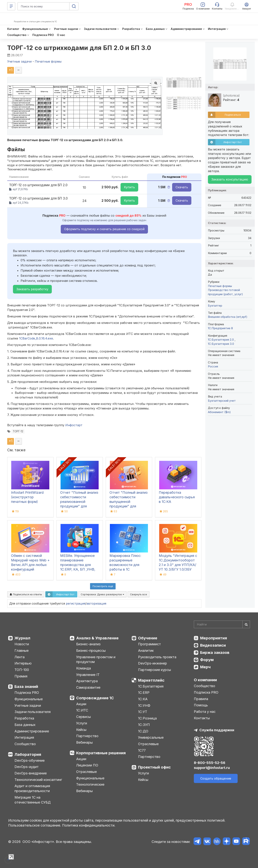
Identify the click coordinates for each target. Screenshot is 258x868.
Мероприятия (214, 638)
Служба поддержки (217, 730)
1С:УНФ (144, 705)
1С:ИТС (82, 710)
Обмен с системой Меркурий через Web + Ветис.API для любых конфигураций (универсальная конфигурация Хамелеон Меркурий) (30, 569)
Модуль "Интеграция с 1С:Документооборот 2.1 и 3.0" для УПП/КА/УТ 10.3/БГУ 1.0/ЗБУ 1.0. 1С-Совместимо (178, 565)
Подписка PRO (27, 693)
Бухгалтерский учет (222, 401)
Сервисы (83, 717)
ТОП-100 (22, 670)
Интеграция (24, 737)
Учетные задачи (28, 705)
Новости (22, 644)
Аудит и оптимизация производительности (32, 788)
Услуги (82, 723)
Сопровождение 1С (95, 698)
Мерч (205, 667)
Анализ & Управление (97, 638)
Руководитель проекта (157, 657)
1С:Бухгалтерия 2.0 (221, 340)
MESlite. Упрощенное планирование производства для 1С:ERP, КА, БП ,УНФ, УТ (78, 565)
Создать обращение (216, 778)
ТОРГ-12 (18, 431)
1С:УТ (143, 712)
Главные (22, 651)
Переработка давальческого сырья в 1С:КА (177, 497)
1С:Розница (147, 718)
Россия (213, 366)
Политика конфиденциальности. (89, 825)
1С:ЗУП (144, 725)
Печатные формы (220, 286)
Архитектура (87, 681)
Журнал (22, 638)
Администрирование (32, 731)
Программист (149, 644)
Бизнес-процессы (91, 651)
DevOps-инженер (153, 663)
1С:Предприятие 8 (220, 328)
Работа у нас (205, 712)
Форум (207, 660)
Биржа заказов (215, 653)
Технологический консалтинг (38, 780)
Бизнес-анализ (88, 644)
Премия (21, 676)
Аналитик (146, 651)
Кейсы (81, 730)
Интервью (23, 663)
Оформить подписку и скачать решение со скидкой (104, 229)
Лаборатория (28, 754)
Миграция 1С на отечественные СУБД (33, 800)
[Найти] (246, 624)
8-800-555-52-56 (210, 763)
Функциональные (29, 699)
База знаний (26, 687)
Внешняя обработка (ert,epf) (228, 317)
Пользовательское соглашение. (35, 825)
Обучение (148, 638)
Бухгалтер (215, 306)
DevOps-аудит (27, 767)
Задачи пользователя (33, 712)
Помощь (201, 705)
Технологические (90, 784)
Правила (201, 699)
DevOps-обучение (30, 760)
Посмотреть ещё (103, 586)
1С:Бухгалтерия (151, 686)
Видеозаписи (213, 645)
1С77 (142, 750)
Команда (83, 668)
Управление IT (88, 675)
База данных (25, 725)
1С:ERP (144, 693)
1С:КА (143, 699)
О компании (205, 680)
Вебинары (84, 742)
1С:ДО (143, 731)
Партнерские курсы (155, 670)
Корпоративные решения (101, 753)
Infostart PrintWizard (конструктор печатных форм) (27, 497)
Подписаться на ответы (26, 594)
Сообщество (25, 744)
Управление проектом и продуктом (96, 659)
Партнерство (87, 736)
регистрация (76, 603)
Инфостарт (74, 425)
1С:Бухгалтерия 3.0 (221, 344)
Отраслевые (86, 772)
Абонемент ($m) (219, 412)
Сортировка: (102, 594)
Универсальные (151, 737)
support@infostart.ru (212, 768)
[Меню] (11, 6)
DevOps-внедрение (31, 773)
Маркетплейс (151, 680)
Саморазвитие (88, 687)
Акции (81, 704)
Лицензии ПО (87, 765)
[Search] (222, 624)
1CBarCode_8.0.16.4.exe (36, 338)
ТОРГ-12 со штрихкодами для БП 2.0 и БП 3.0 (79, 48)
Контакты (202, 718)
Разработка (24, 718)
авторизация (96, 603)
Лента (20, 657)
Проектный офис (154, 767)
